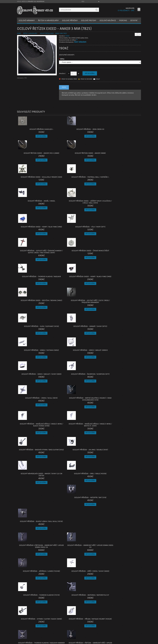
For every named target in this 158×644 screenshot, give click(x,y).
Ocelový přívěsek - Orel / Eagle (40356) (64, 321)
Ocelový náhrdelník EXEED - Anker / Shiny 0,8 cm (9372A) (33, 321)
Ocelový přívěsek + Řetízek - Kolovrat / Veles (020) (32, 484)
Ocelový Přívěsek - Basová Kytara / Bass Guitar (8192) (94, 293)
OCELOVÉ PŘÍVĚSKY (70, 20)
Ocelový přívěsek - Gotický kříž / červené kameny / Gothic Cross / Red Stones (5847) (95, 185)
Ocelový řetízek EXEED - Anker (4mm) (125, 130)
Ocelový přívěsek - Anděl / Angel (95, 155)
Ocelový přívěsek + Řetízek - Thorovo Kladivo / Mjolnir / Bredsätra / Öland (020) (33, 457)
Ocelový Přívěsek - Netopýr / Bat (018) (94, 321)
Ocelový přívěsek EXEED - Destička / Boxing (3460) (94, 212)
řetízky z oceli (57, 612)
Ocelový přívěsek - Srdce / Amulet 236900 (125, 240)
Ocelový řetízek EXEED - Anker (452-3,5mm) (95, 130)
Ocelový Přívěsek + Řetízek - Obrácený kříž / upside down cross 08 (94, 402)
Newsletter (107, 635)
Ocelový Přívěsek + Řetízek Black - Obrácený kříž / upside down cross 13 (95, 457)
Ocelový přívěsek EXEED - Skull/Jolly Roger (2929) (33, 156)
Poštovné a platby (25, 630)
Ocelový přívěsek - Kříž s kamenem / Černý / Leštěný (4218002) (94, 567)
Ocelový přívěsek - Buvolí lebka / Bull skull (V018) (125, 321)
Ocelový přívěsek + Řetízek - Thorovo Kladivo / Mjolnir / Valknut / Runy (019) (33, 511)
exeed (36, 612)
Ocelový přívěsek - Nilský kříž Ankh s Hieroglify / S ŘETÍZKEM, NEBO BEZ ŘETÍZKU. (95, 539)
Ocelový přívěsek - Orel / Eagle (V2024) (64, 594)
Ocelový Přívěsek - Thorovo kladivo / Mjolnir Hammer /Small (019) (33, 402)
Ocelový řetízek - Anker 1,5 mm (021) (94, 484)
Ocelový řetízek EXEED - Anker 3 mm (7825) (53, 33)
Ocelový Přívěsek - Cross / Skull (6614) (94, 265)
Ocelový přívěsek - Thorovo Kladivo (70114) (33, 375)
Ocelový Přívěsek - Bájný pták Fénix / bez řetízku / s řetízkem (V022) (63, 539)
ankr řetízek (28, 612)
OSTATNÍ (134, 20)
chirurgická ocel (45, 612)
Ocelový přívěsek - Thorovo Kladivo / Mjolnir (33, 212)
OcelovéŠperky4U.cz (25, 642)
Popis (64, 87)
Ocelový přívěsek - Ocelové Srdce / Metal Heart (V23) (126, 538)
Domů (19, 33)
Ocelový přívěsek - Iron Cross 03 (64, 129)
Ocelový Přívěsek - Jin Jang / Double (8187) (125, 293)
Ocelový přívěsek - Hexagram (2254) (125, 456)
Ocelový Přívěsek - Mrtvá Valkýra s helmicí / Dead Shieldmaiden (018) (125, 266)
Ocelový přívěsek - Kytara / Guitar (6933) (95, 429)
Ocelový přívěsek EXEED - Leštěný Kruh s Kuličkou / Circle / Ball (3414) (126, 157)
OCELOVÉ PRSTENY (89, 20)
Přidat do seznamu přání (69, 79)
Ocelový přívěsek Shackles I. (33, 129)
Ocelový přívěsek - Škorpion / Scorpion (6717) (64, 265)
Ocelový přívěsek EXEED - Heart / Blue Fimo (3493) (32, 184)
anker (20, 612)
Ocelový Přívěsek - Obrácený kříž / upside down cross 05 (64, 347)
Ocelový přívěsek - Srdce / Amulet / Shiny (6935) (33, 265)
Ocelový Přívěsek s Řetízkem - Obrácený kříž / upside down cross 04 (33, 348)
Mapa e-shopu (66, 633)
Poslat (98, 79)
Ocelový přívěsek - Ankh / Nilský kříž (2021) (126, 484)
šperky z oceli (79, 612)
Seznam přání (108, 633)
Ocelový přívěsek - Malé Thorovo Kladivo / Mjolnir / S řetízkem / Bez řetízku (33, 539)
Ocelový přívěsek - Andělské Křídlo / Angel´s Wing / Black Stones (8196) (33, 294)
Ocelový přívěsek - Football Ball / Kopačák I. (63, 156)
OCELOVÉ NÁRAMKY (27, 20)
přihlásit (31, 1)
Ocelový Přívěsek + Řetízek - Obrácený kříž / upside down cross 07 (64, 402)
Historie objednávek (110, 630)
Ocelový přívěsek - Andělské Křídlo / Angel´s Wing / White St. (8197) (63, 294)
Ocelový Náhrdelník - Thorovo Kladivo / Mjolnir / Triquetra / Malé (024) (126, 567)
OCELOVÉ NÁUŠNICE (108, 20)
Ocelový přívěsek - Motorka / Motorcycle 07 (64, 375)
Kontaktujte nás (66, 627)
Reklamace (65, 630)
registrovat (41, 1)
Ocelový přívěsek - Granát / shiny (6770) (64, 240)
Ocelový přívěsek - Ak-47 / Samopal (64, 484)
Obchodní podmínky (26, 633)
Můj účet (106, 627)
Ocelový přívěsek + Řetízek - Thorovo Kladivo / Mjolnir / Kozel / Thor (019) (33, 430)
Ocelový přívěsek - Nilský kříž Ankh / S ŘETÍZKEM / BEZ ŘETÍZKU (33, 594)
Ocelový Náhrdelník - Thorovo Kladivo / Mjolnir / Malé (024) (32, 566)
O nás (21, 627)
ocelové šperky (68, 612)
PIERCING (123, 20)
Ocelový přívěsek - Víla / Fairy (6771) (64, 184)
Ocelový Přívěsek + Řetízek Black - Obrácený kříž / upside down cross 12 (63, 457)
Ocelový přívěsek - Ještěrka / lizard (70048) (95, 347)
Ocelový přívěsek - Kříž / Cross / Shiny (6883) (126, 347)
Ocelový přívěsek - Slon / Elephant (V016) (32, 240)
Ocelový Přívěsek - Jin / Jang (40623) (63, 566)
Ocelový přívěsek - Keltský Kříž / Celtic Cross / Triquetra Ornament (126, 213)
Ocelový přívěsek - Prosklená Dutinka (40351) (125, 429)
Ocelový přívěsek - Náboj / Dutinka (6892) (95, 240)
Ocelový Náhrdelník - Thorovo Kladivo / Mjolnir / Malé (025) (94, 594)
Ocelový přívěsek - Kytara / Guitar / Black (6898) (95, 375)
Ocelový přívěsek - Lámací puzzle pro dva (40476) (125, 510)
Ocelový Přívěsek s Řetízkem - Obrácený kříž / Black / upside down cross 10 (63, 430)
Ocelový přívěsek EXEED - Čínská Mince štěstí (126, 184)
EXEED (67, 36)
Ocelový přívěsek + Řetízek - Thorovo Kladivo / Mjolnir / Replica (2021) (63, 511)
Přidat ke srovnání (86, 79)
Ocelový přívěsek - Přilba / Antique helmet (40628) (126, 375)
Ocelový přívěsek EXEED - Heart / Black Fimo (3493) (64, 212)
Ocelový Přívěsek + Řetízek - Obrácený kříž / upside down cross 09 (126, 402)
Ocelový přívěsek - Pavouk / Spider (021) (94, 510)
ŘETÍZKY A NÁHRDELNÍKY (48, 20)
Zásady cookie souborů (27, 635)
